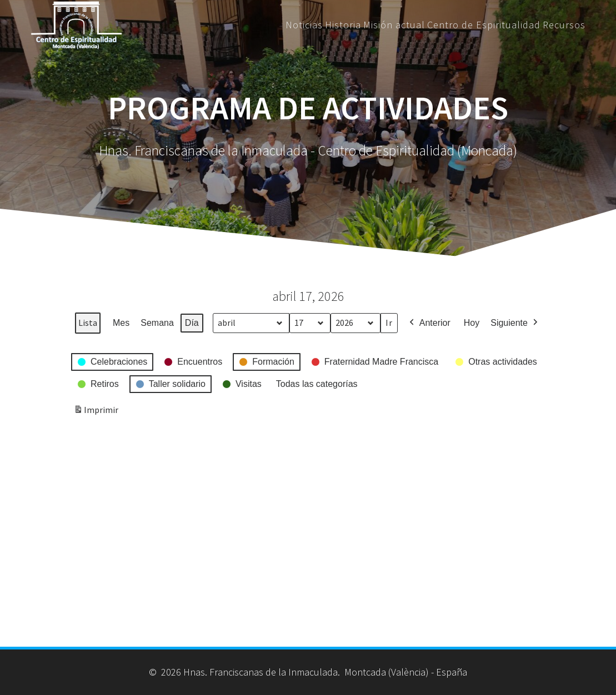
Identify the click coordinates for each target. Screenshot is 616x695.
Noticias (304, 25)
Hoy (472, 323)
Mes (121, 323)
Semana (157, 323)
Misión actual (394, 25)
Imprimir (96, 412)
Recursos (564, 25)
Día (192, 323)
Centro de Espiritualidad (484, 25)
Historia (343, 25)
